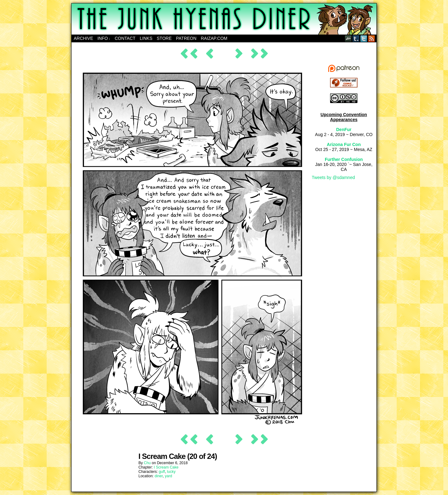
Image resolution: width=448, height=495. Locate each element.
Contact (125, 38)
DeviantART (348, 38)
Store (164, 38)
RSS (372, 38)
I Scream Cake (166, 467)
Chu (147, 463)
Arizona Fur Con (344, 144)
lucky (171, 472)
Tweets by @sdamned (333, 177)
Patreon (186, 38)
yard (168, 476)
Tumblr (356, 38)
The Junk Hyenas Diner (224, 19)
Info (104, 38)
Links (146, 38)
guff (162, 472)
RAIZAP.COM (214, 38)
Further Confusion (344, 159)
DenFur (344, 130)
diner (159, 476)
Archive (83, 38)
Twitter (364, 38)
